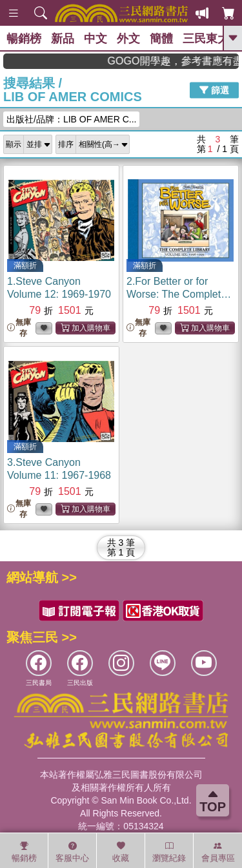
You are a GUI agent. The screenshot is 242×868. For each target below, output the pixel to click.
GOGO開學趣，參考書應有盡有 (187, 61)
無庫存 (19, 328)
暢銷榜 (24, 39)
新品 (63, 39)
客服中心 (72, 852)
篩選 (214, 90)
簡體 (161, 39)
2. (179, 294)
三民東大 (206, 39)
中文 (96, 39)
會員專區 (218, 852)
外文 (128, 39)
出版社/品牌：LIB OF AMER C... (71, 119)
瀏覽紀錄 (169, 852)
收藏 (121, 852)
